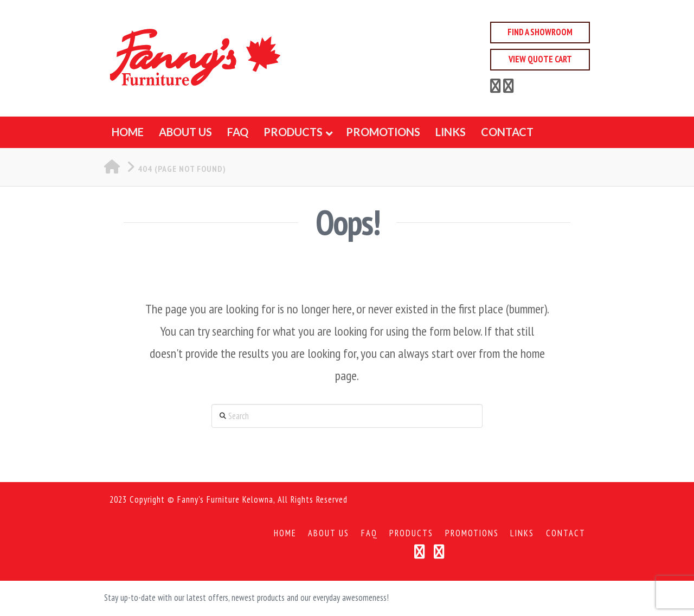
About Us (329, 533)
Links (522, 533)
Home (285, 533)
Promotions (472, 533)
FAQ (370, 533)
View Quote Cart (540, 59)
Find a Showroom (540, 32)
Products (411, 533)
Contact (566, 533)
